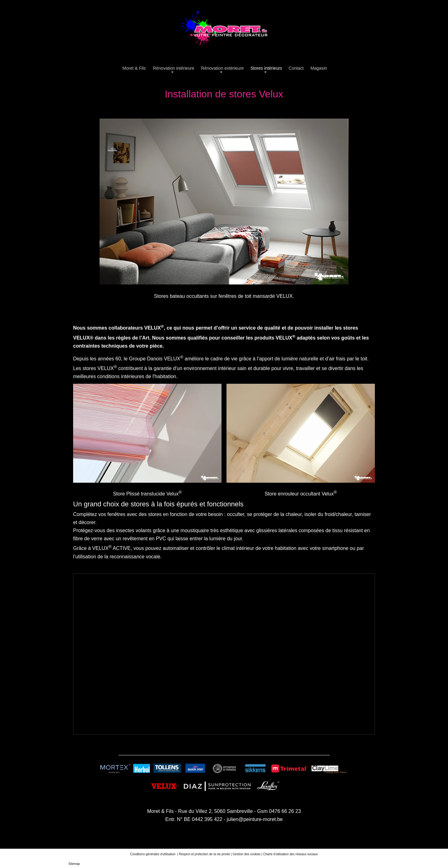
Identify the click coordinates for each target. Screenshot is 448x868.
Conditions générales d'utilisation (153, 854)
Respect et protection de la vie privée (205, 854)
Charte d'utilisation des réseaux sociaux (291, 854)
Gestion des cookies (247, 854)
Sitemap (74, 864)
